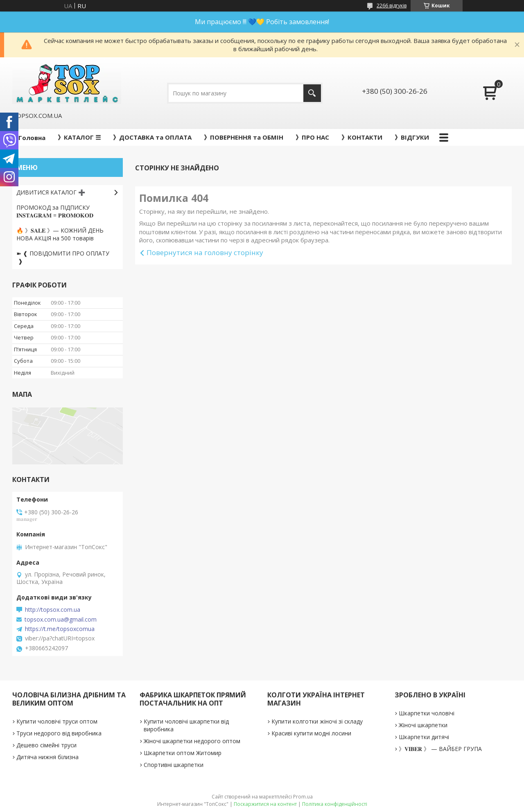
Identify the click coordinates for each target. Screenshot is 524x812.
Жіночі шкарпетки (423, 725)
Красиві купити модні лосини (311, 733)
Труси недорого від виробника (59, 733)
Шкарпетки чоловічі (427, 713)
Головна (32, 138)
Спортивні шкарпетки (174, 765)
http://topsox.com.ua (53, 610)
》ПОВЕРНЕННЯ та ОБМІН (244, 137)
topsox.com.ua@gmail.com (61, 620)
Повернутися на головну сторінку (205, 252)
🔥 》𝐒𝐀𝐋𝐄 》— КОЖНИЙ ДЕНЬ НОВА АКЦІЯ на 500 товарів (60, 234)
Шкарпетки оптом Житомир (183, 753)
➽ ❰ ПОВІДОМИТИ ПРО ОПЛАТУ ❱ (63, 257)
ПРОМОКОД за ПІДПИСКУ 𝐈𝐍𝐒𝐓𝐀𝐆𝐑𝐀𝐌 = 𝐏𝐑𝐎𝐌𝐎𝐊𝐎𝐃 (55, 211)
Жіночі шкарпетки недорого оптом (192, 741)
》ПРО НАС (312, 137)
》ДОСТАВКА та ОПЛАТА (152, 137)
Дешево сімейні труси (46, 745)
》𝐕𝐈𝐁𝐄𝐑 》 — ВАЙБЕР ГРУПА (440, 749)
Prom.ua (303, 797)
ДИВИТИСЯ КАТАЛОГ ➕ (51, 192)
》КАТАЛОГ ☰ (79, 137)
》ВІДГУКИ (412, 137)
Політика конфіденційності (335, 804)
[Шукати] (312, 93)
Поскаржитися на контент (265, 804)
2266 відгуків (392, 6)
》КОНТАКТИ (362, 137)
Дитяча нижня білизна (47, 757)
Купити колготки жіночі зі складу (317, 721)
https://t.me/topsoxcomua (60, 629)
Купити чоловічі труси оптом (57, 721)
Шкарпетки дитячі (424, 737)
